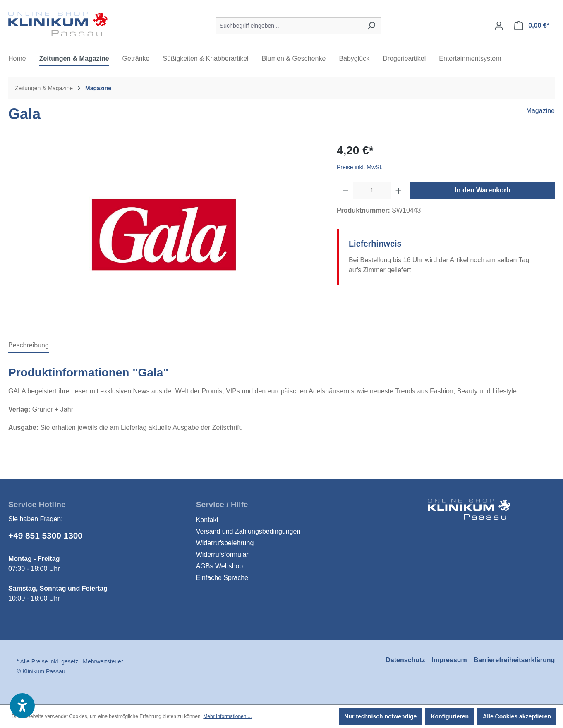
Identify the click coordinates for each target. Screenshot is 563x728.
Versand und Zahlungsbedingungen (248, 531)
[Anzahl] (372, 190)
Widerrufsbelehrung (225, 543)
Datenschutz (405, 660)
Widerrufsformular (222, 554)
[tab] (29, 346)
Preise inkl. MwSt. (360, 167)
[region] (164, 235)
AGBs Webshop (220, 566)
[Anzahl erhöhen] (399, 190)
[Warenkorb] (532, 26)
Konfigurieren (450, 716)
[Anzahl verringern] (345, 190)
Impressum (449, 660)
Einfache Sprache (222, 578)
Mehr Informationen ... (227, 716)
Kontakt (207, 520)
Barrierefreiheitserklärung (514, 660)
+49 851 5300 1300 (46, 535)
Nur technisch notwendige (380, 716)
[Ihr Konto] (499, 26)
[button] (22, 706)
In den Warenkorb (483, 190)
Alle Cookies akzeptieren (517, 716)
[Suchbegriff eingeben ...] (289, 26)
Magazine (540, 111)
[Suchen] (371, 26)
